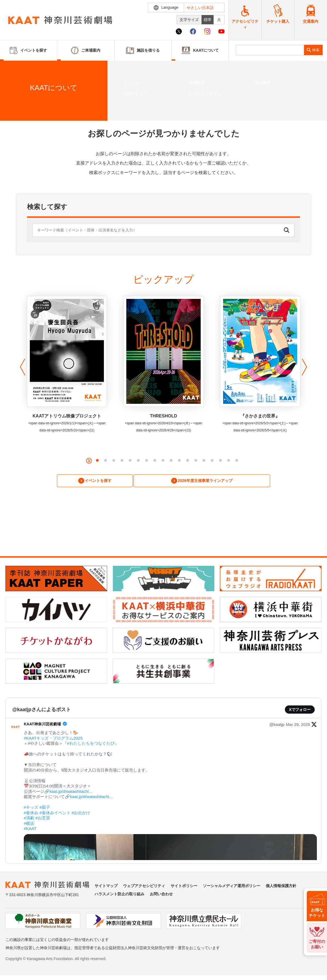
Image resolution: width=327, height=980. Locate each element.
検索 (316, 50)
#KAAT (30, 830)
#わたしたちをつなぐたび (91, 744)
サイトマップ (106, 887)
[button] (21, 367)
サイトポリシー (184, 887)
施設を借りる (143, 50)
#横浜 (29, 824)
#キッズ (31, 808)
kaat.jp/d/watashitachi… (71, 792)
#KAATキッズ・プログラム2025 (53, 739)
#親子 (45, 808)
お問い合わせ (161, 895)
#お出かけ (81, 813)
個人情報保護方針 (281, 887)
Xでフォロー (300, 711)
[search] (270, 50)
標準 (208, 20)
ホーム (13, 106)
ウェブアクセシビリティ (144, 887)
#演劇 (29, 819)
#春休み (31, 813)
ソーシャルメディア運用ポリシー (232, 887)
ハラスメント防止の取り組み (119, 895)
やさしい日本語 (200, 8)
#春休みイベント (55, 813)
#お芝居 (43, 819)
